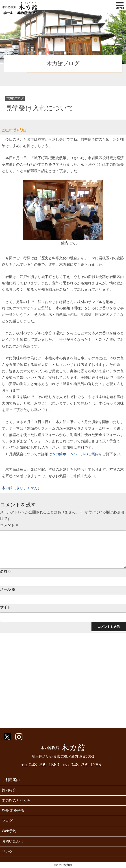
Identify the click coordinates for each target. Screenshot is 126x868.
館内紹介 (9, 790)
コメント (9, 525)
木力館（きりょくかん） (22, 488)
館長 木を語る (13, 810)
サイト (5, 607)
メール (8, 589)
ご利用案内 (11, 780)
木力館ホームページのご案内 (75, 454)
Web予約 (9, 831)
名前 (6, 572)
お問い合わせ (13, 841)
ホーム (8, 13)
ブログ (7, 821)
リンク (7, 852)
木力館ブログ (27, 13)
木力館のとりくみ (16, 800)
